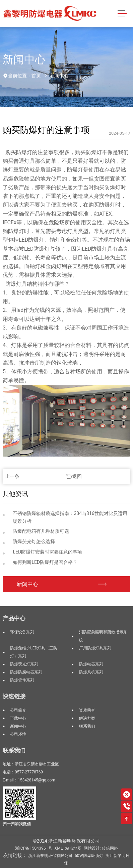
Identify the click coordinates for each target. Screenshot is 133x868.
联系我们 (87, 726)
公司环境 (18, 734)
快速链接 (14, 696)
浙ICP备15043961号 (34, 848)
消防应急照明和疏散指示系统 (103, 636)
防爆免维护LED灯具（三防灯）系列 (34, 652)
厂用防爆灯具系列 (95, 648)
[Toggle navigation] (122, 14)
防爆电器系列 (91, 664)
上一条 (12, 476)
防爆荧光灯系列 (24, 664)
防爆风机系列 (91, 672)
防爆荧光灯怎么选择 (34, 541)
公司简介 (18, 710)
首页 (36, 76)
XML (59, 848)
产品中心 (14, 618)
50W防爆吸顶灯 (89, 856)
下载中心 (18, 718)
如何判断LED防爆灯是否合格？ (45, 562)
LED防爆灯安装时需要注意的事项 (47, 552)
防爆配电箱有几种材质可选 (41, 531)
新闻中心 (59, 76)
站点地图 (73, 848)
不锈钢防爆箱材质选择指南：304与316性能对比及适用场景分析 (70, 517)
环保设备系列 (22, 632)
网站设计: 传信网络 (101, 848)
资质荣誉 (87, 710)
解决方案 (87, 718)
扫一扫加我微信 (17, 824)
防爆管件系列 (22, 680)
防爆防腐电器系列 (26, 672)
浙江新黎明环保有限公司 (50, 856)
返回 (77, 476)
